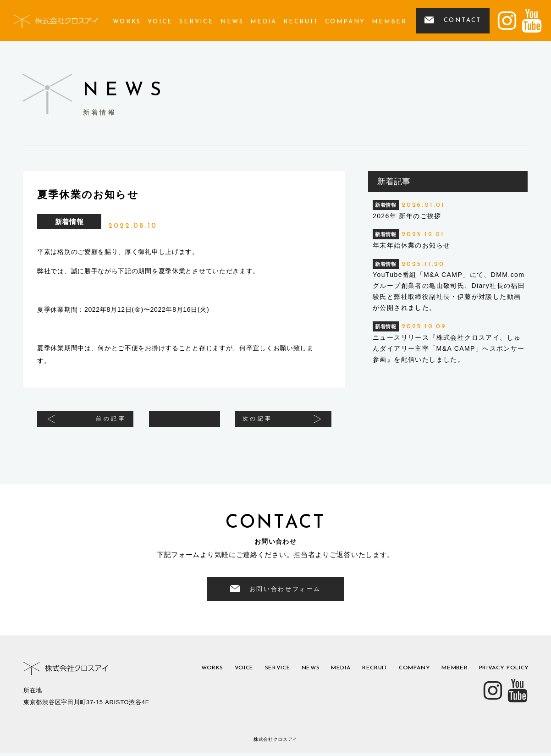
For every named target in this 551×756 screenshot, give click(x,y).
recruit (301, 22)
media (264, 22)
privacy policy (499, 672)
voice (160, 22)
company (345, 22)
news (232, 22)
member (389, 22)
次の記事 (269, 423)
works (127, 22)
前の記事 (100, 423)
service (197, 22)
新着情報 (69, 222)
